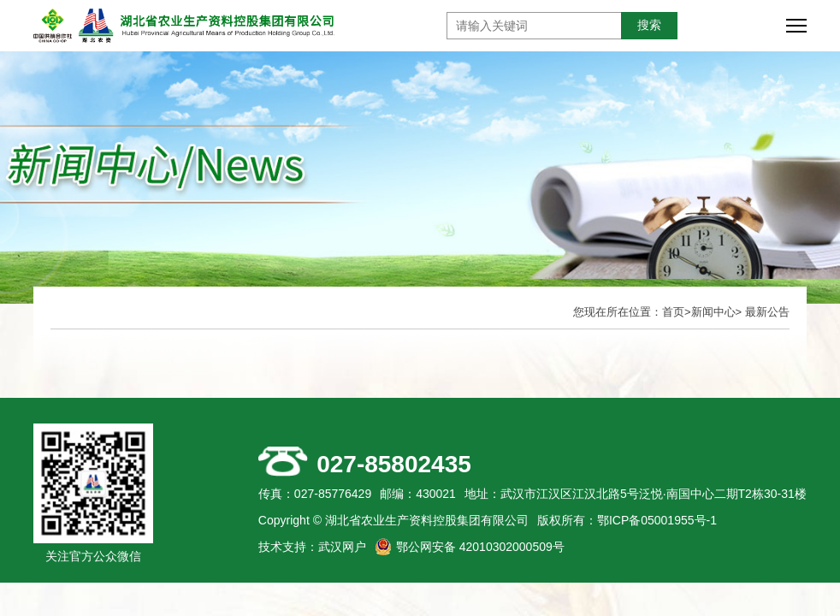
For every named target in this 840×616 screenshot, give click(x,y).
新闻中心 (713, 312)
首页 (673, 312)
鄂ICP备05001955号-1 (657, 520)
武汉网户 (342, 547)
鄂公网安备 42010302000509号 (480, 547)
